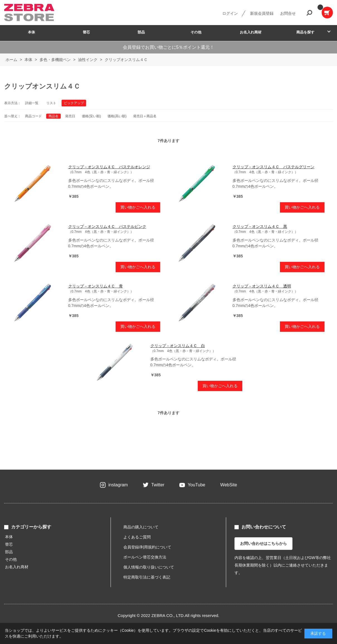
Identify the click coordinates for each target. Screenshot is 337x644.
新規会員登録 (262, 13)
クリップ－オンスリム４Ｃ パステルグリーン (273, 167)
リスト (51, 103)
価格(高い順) (117, 116)
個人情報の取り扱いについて (149, 567)
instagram (118, 485)
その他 (196, 32)
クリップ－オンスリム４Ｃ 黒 (260, 226)
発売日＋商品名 (145, 116)
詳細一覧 (32, 103)
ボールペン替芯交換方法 (145, 557)
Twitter (158, 485)
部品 (141, 32)
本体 (31, 32)
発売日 (70, 116)
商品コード (33, 116)
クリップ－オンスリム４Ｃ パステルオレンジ (109, 167)
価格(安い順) (91, 116)
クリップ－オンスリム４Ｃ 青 (96, 286)
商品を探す (305, 32)
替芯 (86, 32)
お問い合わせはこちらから (263, 543)
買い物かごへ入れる (138, 207)
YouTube (196, 485)
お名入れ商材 (251, 32)
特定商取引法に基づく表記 (147, 577)
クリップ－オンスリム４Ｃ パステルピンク (107, 226)
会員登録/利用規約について (147, 547)
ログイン (230, 13)
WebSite (229, 485)
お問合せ (288, 13)
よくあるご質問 (137, 537)
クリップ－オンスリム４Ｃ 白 (178, 346)
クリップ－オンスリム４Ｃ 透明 (262, 286)
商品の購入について (141, 527)
